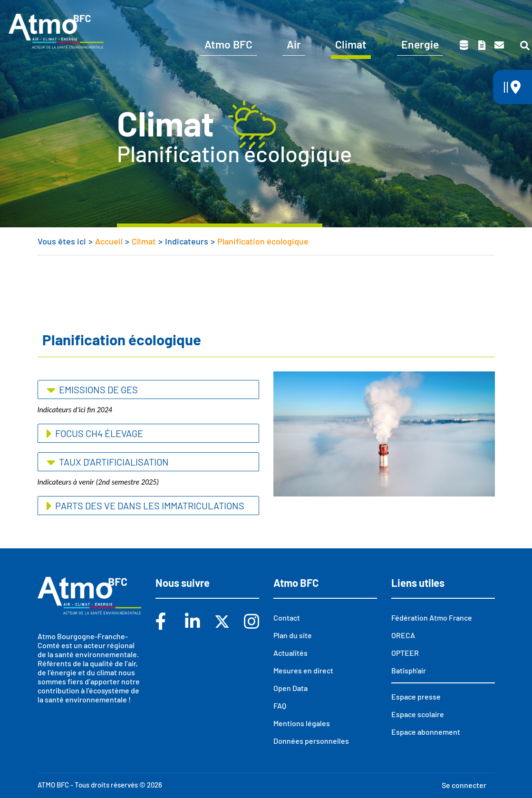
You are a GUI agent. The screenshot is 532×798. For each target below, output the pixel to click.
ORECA (403, 635)
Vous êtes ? (267, 13)
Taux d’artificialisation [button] (113, 462)
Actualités (290, 653)
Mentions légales (302, 723)
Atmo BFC (228, 44)
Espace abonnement (426, 732)
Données (464, 45)
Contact (499, 45)
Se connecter (464, 785)
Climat (351, 44)
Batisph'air (409, 670)
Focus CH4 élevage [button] (98, 433)
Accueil (109, 241)
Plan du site (293, 635)
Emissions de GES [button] (97, 389)
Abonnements (343, 13)
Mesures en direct (303, 670)
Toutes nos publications (482, 45)
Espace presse (495, 13)
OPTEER (405, 653)
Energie (420, 44)
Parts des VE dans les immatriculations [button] (149, 506)
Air (294, 44)
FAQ (280, 706)
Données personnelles (311, 741)
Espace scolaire (419, 13)
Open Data (290, 688)
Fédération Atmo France (432, 618)
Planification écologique (263, 241)
